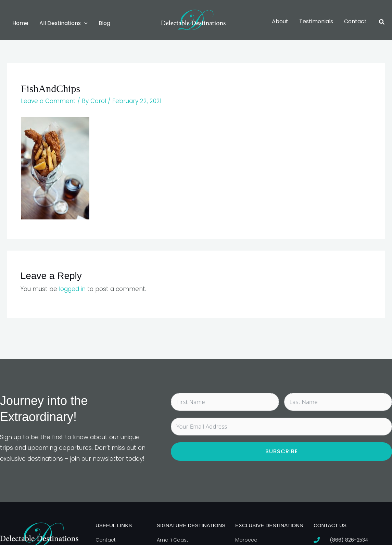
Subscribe (282, 451)
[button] (84, 23)
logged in (72, 289)
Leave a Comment (48, 101)
